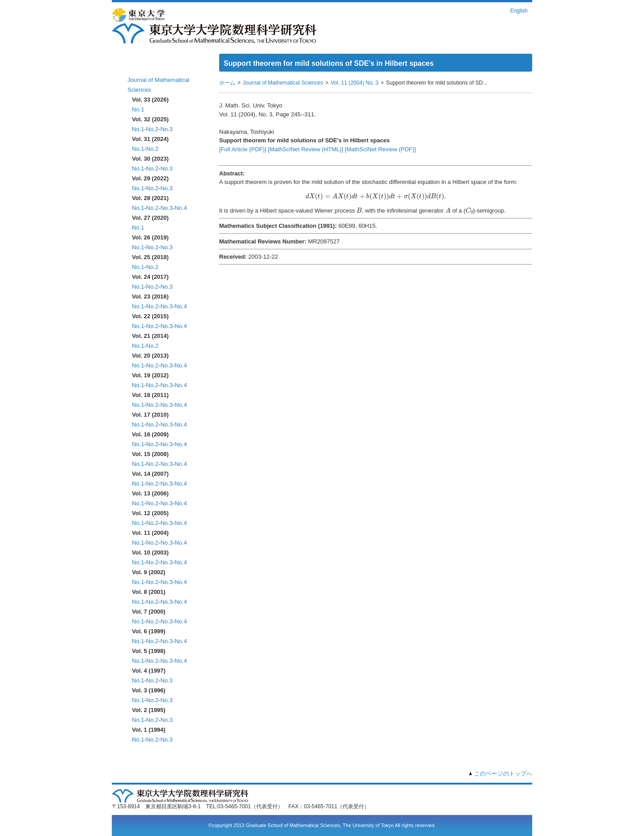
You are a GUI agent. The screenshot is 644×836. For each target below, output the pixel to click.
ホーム (138, 66)
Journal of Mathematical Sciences (283, 83)
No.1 (138, 109)
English (519, 11)
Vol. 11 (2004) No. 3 (354, 83)
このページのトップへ (503, 774)
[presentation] (376, 196)
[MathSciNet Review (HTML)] (305, 149)
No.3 (167, 129)
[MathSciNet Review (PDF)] (380, 149)
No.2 (152, 129)
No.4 (180, 208)
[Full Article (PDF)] (243, 149)
